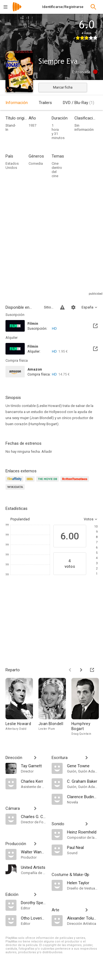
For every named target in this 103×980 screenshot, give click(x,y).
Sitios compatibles (49, 307)
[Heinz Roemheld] (82, 832)
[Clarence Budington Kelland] (82, 797)
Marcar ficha (63, 87)
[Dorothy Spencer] (34, 902)
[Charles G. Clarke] (34, 816)
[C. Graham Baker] (82, 781)
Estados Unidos (12, 166)
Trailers (45, 103)
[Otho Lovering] (34, 918)
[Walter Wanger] (34, 852)
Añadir (47, 452)
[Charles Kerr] (34, 781)
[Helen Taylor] (82, 883)
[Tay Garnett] (34, 766)
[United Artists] (34, 867)
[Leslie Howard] (22, 708)
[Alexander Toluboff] (82, 918)
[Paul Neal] (82, 847)
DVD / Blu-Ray (79, 103)
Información (17, 103)
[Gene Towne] (82, 766)
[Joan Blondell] (55, 708)
